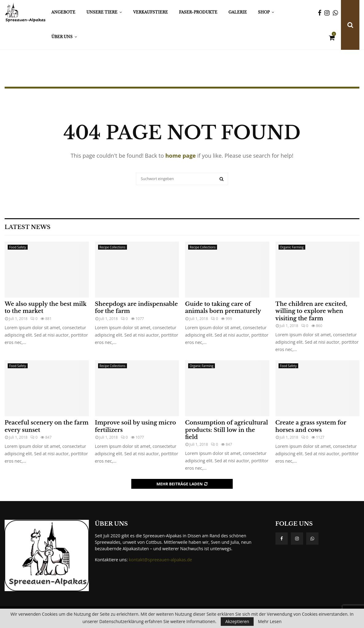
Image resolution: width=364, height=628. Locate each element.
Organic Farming (292, 247)
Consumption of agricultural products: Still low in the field (227, 430)
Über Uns (62, 37)
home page (181, 156)
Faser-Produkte (198, 12)
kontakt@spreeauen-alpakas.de (160, 560)
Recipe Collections (113, 247)
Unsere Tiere (102, 12)
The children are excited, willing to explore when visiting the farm (311, 311)
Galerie (238, 12)
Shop (264, 12)
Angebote (63, 12)
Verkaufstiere (150, 12)
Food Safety (18, 247)
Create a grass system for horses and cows (311, 426)
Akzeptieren (237, 621)
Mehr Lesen (270, 622)
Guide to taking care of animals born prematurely (223, 308)
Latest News (28, 227)
